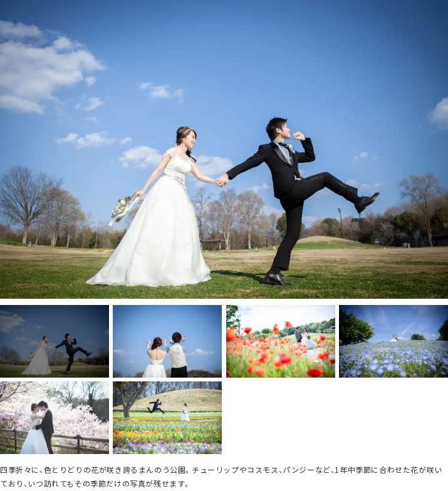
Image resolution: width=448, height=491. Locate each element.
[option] (224, 149)
